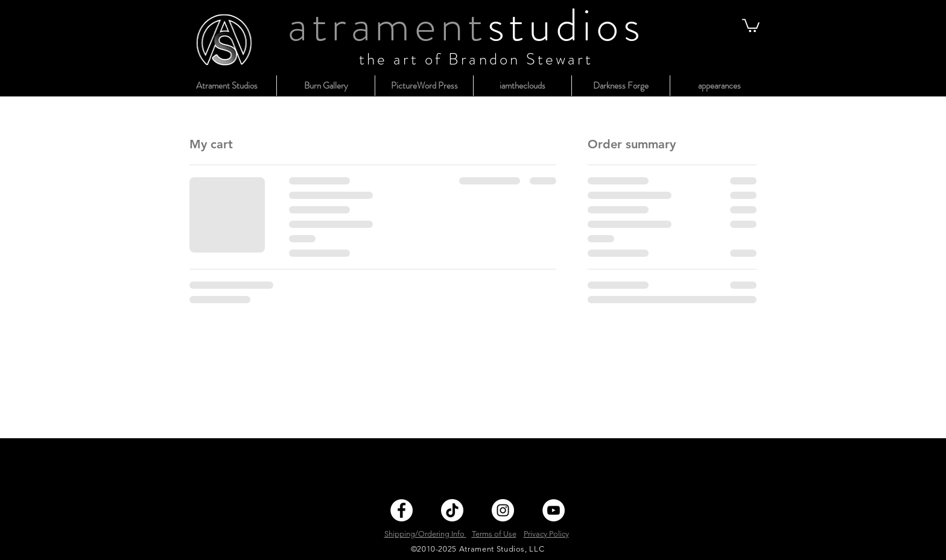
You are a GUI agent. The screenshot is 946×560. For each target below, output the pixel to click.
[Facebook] (402, 510)
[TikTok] (452, 510)
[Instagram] (503, 510)
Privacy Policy (546, 534)
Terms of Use (494, 534)
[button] (751, 25)
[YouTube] (554, 510)
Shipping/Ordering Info (425, 534)
